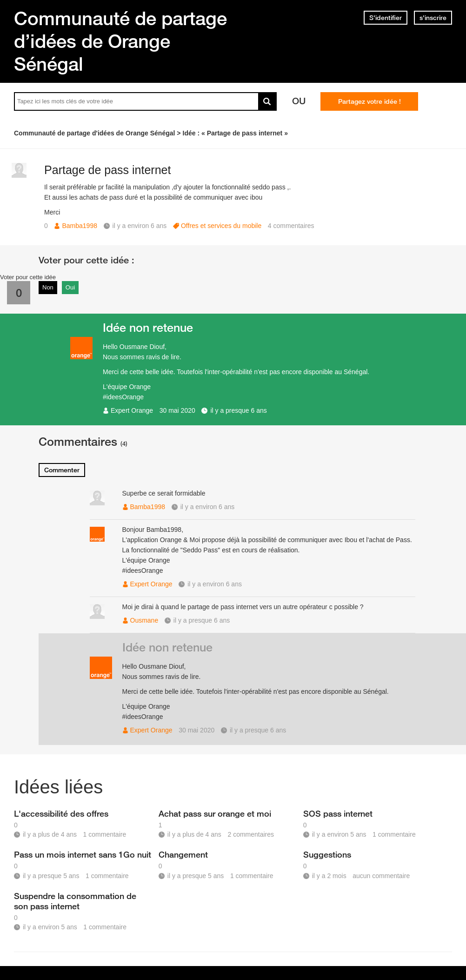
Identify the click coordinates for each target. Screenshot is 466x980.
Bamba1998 (80, 226)
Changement (183, 854)
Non (48, 287)
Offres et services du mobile (221, 226)
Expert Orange (132, 410)
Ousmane (144, 620)
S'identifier (386, 18)
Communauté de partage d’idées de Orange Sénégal (120, 41)
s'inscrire (433, 18)
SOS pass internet (338, 813)
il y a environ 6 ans (208, 507)
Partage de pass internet (107, 170)
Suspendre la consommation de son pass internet (75, 901)
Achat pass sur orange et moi (215, 813)
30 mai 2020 (177, 410)
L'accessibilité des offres (61, 813)
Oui (70, 287)
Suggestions (327, 854)
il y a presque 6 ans (238, 410)
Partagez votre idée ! (369, 101)
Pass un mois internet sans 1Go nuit (83, 854)
